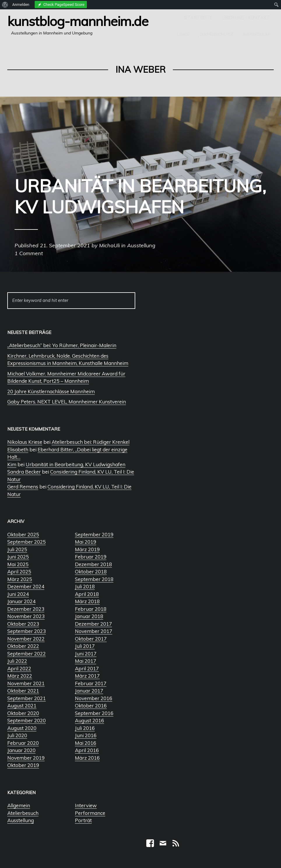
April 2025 (19, 572)
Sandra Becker (24, 472)
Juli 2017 (85, 646)
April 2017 (87, 668)
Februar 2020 (23, 743)
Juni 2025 (18, 557)
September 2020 (27, 720)
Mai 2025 (18, 564)
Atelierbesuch (23, 813)
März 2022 (20, 676)
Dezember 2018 (93, 564)
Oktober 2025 (23, 534)
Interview (86, 805)
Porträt (83, 820)
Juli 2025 (17, 549)
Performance (90, 813)
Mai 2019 (86, 542)
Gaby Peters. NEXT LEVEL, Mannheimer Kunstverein (67, 402)
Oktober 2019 (23, 765)
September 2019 (94, 534)
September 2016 (94, 713)
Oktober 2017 (91, 639)
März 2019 (87, 549)
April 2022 (19, 668)
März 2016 (87, 758)
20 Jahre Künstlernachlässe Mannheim (51, 391)
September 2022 (27, 654)
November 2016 (94, 698)
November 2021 (26, 683)
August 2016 (89, 720)
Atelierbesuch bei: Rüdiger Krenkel (91, 442)
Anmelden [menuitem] (21, 5)
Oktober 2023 (23, 624)
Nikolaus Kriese (25, 442)
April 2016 (87, 750)
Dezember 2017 (93, 624)
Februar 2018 (91, 609)
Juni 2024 (18, 594)
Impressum (256, 34)
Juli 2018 (85, 586)
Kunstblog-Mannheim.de (78, 21)
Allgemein (19, 805)
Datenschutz (216, 34)
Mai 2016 (86, 743)
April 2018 (87, 594)
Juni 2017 (86, 654)
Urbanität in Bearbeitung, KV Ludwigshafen (75, 464)
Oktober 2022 (23, 646)
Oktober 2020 (23, 713)
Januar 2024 (21, 601)
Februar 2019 (91, 557)
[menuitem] (5, 5)
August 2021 (22, 706)
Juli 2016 (85, 728)
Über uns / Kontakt (246, 18)
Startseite (198, 18)
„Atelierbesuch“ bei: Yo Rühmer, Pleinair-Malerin (62, 345)
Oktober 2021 (23, 691)
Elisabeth (18, 449)
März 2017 (87, 676)
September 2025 (27, 542)
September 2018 (94, 579)
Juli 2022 (17, 661)
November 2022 (26, 639)
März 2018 (87, 601)
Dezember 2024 (26, 586)
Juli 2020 (17, 735)
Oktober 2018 (91, 572)
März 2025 (20, 579)
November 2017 (94, 631)
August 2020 (22, 728)
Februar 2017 (91, 683)
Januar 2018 (89, 616)
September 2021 (27, 698)
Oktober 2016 (91, 706)
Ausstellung (21, 820)
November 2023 (26, 616)
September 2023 (27, 631)
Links (183, 34)
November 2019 (26, 758)
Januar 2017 (89, 691)
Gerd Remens (23, 487)
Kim (12, 464)
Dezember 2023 (26, 609)
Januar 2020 (21, 750)
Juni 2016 (86, 735)
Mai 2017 (86, 661)
